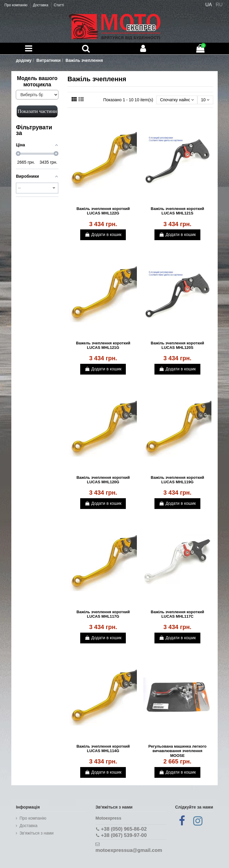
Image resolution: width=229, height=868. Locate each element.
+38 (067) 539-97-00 (124, 835)
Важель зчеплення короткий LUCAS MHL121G (103, 345)
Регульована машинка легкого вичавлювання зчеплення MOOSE (178, 751)
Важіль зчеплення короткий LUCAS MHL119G (178, 480)
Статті (59, 5)
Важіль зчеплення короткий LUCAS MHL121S (178, 211)
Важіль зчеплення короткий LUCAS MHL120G (103, 480)
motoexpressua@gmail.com (129, 850)
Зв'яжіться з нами (36, 833)
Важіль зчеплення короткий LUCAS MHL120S (178, 345)
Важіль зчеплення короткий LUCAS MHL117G (103, 614)
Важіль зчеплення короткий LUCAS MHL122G (103, 211)
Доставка (41, 5)
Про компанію (16, 5)
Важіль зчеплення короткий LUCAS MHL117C (178, 614)
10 (205, 100)
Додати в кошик (103, 234)
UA (208, 5)
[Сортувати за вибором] (177, 100)
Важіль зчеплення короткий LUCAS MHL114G (103, 749)
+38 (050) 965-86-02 (124, 829)
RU (219, 5)
